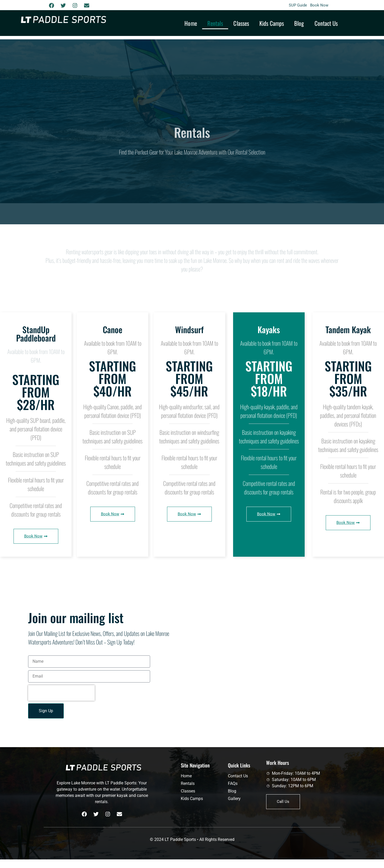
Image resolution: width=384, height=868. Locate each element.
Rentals (215, 23)
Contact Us (326, 23)
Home (191, 23)
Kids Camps (272, 23)
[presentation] (61, 693)
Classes (241, 23)
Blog (299, 23)
